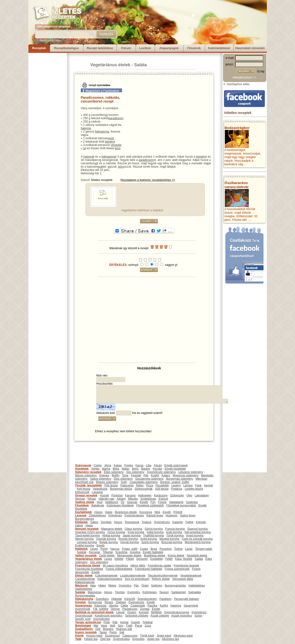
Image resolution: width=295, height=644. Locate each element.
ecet (111, 138)
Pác (137, 586)
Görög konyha (153, 529)
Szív (121, 626)
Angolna (135, 552)
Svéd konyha (148, 539)
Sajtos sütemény (101, 479)
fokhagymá (109, 157)
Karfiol (164, 606)
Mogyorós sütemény (186, 475)
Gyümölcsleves (134, 515)
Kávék (79, 636)
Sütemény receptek (88, 472)
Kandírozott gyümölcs (109, 616)
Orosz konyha (116, 532)
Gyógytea (138, 639)
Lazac (189, 549)
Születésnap (148, 499)
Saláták (82, 552)
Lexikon (145, 48)
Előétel (119, 559)
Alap (93, 586)
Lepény (176, 485)
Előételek (81, 522)
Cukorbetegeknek (106, 576)
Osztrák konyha (106, 539)
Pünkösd (117, 495)
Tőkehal (108, 552)
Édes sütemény (114, 472)
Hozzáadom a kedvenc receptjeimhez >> (148, 180)
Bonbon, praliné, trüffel (175, 482)
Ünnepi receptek (86, 495)
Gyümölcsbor (101, 619)
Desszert (142, 559)
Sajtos (94, 522)
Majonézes (95, 592)
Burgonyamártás (175, 586)
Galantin (178, 522)
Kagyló (136, 622)
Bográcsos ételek (126, 512)
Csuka (144, 549)
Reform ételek (161, 579)
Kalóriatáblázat (219, 48)
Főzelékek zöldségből (150, 505)
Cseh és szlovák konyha (197, 539)
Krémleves (115, 515)
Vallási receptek (86, 556)
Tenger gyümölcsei (88, 622)
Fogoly (162, 502)
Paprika (153, 606)
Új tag (261, 71)
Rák (115, 622)
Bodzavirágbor (237, 128)
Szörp (198, 616)
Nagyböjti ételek (197, 556)
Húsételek (82, 469)
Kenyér (209, 485)
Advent (121, 499)
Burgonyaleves (85, 519)
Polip (107, 622)
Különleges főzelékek (120, 505)
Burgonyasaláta (85, 596)
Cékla (124, 606)
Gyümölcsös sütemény (161, 472)
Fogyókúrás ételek (88, 566)
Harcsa (115, 549)
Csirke (98, 465)
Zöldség (121, 602)
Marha (106, 469)
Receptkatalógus (66, 48)
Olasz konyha (133, 529)
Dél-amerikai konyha (198, 532)
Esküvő (163, 499)
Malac (125, 469)
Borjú (135, 469)
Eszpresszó (112, 636)
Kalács (166, 475)
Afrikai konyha (111, 536)
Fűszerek (194, 48)
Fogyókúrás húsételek (89, 569)
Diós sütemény (123, 479)
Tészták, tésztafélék (88, 485)
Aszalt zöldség (160, 616)
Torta (125, 475)
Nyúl (100, 502)
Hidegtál (116, 599)
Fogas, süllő (130, 549)
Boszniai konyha (172, 542)
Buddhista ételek (155, 556)
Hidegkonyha (84, 599)
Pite (146, 475)
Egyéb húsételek (175, 469)
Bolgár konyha (109, 542)
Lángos (188, 485)
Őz (122, 502)
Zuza (148, 626)
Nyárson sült (124, 629)
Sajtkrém (157, 586)
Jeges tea (153, 639)
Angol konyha (195, 536)
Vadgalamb (176, 502)
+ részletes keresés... (49, 40)
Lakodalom (202, 495)
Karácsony (161, 495)
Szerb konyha (150, 542)
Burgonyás (95, 602)
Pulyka (129, 465)
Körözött (130, 599)
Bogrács (108, 629)
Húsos (98, 512)
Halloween (145, 495)
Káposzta (100, 606)
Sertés (95, 469)
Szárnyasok (83, 465)
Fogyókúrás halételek (149, 569)
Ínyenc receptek (86, 632)
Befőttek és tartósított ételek (94, 612)
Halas (109, 512)
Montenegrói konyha (198, 542)
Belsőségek (83, 626)
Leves (94, 549)
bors (118, 148)
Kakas (118, 465)
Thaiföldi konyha (153, 536)
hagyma (86, 128)
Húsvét (104, 495)
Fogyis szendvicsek (177, 569)
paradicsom (116, 118)
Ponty (104, 549)
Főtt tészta (111, 485)
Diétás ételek (84, 576)
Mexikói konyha (169, 539)
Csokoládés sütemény (144, 482)
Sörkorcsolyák (143, 489)
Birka (116, 469)
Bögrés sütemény (107, 482)
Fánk (199, 485)
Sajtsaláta (195, 592)
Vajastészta (100, 489)
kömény (110, 142)
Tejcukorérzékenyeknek (163, 576)
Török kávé (147, 636)
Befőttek (156, 612)
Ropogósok (132, 522)
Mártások (81, 586)
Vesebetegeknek (191, 576)
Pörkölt (178, 512)
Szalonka (192, 502)
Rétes (140, 485)
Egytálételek (83, 512)
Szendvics (102, 599)
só (106, 115)
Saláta (141, 65)
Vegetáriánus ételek (110, 65)
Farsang (130, 495)
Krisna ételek (176, 556)
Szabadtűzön (84, 629)
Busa (154, 549)
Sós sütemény (135, 472)
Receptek (39, 48)
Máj (96, 626)
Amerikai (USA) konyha (90, 532)
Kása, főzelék (184, 559)
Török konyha (175, 536)
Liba (149, 465)
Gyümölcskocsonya (177, 612)
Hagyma (176, 606)
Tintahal (147, 622)
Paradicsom (130, 609)
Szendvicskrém (147, 599)
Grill (98, 629)
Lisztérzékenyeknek (133, 576)
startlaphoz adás (236, 84)
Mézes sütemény (86, 475)
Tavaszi (164, 592)
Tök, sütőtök (101, 609)
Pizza (150, 485)
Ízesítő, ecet (83, 619)
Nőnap (92, 499)
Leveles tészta (194, 489)
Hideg (102, 586)
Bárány (146, 469)
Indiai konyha (155, 532)
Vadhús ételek (85, 502)
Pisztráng (166, 549)
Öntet (145, 586)
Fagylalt (136, 475)
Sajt (122, 632)
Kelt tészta (83, 489)
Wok (157, 512)
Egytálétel (157, 559)
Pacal (139, 626)
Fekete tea (91, 639)
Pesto (113, 632)
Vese (104, 626)
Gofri (124, 482)
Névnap (80, 499)
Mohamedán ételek (129, 556)
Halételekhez (197, 586)
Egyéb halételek (153, 552)
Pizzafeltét (162, 485)
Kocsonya (146, 512)
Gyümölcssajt (84, 616)
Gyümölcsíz (199, 612)
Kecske (158, 469)
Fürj (153, 502)
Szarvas (132, 502)
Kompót (144, 612)
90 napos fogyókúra (115, 566)
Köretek (80, 602)
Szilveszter (177, 495)
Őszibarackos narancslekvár (237, 185)
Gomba (145, 609)
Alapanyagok (169, 48)
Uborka (113, 606)
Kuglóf (155, 475)
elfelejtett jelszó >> (244, 77)
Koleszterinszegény (110, 579)
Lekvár (120, 612)
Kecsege (95, 552)
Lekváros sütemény (191, 472)
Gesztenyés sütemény (149, 479)
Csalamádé (138, 606)
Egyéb (144, 502)
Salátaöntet (179, 592)
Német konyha (84, 539)
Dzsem (132, 612)
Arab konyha (174, 532)
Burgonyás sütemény (180, 479)
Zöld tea (105, 639)
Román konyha (128, 539)
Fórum (126, 48)
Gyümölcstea (121, 639)
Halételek (81, 549)
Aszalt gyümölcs (182, 616)
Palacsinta (127, 485)
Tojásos (147, 522)
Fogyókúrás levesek (186, 566)
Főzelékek (82, 505)
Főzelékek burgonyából (181, 505)
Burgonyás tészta (121, 489)
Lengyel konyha (87, 542)
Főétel (130, 559)
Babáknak (98, 505)
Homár (124, 622)
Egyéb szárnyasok (176, 465)
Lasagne (97, 492)
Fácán (158, 465)
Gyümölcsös (162, 522)
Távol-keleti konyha (87, 536)
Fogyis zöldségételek (119, 569)
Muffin (115, 475)
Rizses (109, 602)
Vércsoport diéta (183, 579)
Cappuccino (130, 636)
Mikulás (133, 499)
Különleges (150, 592)
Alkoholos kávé (183, 636)
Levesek (81, 515)
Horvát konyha (129, 542)
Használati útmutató (250, 48)
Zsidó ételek (107, 556)
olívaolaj (116, 145)
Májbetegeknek (85, 582)
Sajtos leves (188, 515)
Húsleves (172, 515)
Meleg (112, 586)
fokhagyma (102, 132)
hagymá (89, 157)
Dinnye (115, 609)
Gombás (106, 522)
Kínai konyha (136, 532)
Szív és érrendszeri (137, 579)
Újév (189, 495)
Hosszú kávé (94, 636)
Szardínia (122, 552)
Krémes (104, 475)
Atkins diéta (138, 566)
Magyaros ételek (112, 529)
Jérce (108, 465)
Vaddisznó (111, 502)
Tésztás (120, 592)
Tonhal (178, 549)
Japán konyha (132, 536)
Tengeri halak (204, 549)
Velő (112, 626)
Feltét (169, 559)
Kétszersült (82, 492)
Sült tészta (162, 489)
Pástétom (166, 599)
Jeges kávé (164, 636)
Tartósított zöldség (137, 616)
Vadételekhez (84, 589)
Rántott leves (155, 515)
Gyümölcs (125, 586)
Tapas (103, 632)
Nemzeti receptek (87, 529)
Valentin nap (106, 499)
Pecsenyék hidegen (187, 599)
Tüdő (129, 626)
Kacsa (139, 465)
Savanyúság (83, 606)
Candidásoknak (85, 579)
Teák (78, 639)
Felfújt (189, 522)
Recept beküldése (100, 48)
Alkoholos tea (170, 639)
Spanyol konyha (197, 529)
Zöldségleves (97, 515)
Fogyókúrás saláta (159, 566)
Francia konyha (175, 529)
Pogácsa (177, 489)
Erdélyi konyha (85, 546)
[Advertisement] (47, 124)
